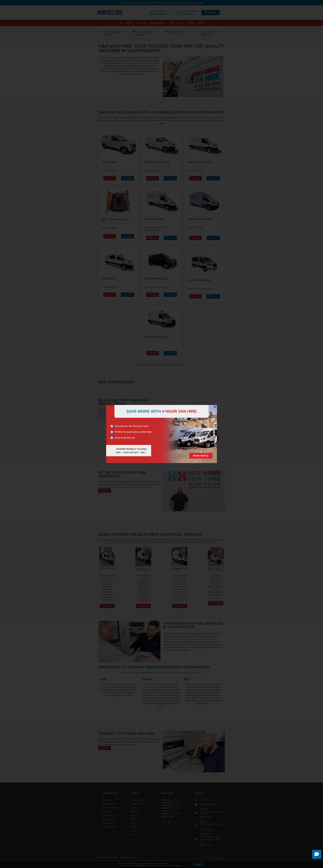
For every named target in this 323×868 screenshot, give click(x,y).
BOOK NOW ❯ (201, 456)
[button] (215, 407)
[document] (161, 434)
